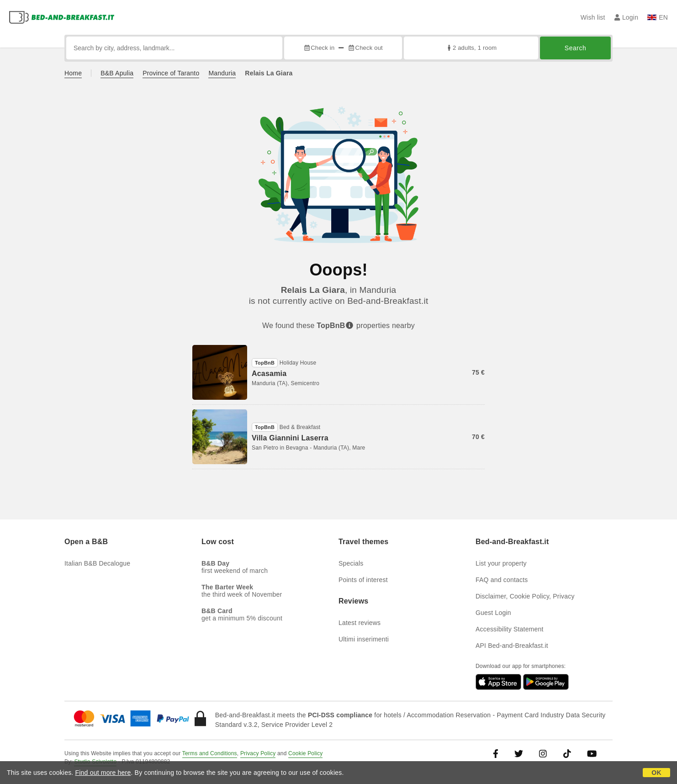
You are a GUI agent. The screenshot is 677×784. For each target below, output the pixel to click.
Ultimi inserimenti (364, 639)
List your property (501, 563)
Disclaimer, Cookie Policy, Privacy (525, 596)
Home (73, 73)
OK (656, 773)
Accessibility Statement (510, 629)
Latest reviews (360, 623)
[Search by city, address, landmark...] (174, 48)
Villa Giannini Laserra (290, 438)
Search (575, 48)
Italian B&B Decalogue (97, 563)
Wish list (593, 17)
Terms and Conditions (210, 753)
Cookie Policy (305, 753)
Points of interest (363, 580)
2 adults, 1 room (471, 48)
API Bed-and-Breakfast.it (512, 646)
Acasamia (269, 373)
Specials (351, 563)
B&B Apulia (117, 73)
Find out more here (103, 773)
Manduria (222, 73)
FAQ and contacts (502, 580)
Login (627, 17)
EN (658, 17)
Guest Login (493, 613)
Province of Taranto (171, 73)
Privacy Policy (258, 753)
